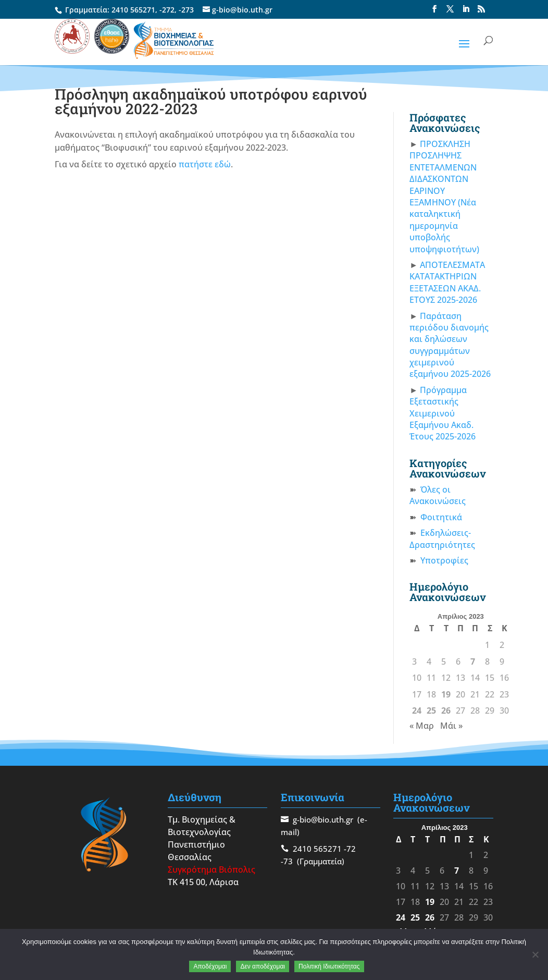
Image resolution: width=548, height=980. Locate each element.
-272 (167, 10)
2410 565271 (133, 10)
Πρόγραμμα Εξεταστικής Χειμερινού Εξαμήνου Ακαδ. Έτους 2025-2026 (443, 413)
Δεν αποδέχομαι (263, 966)
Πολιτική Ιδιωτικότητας (329, 966)
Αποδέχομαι (210, 966)
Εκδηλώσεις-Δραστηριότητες (442, 538)
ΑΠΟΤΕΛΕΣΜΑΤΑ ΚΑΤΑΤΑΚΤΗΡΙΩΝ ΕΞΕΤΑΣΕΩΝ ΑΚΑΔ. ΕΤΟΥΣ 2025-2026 (447, 282)
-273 (186, 10)
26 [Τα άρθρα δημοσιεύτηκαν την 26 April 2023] (446, 710)
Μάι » (451, 726)
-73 (287, 861)
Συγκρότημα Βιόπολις (211, 869)
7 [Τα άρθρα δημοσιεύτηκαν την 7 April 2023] (473, 661)
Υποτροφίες (444, 560)
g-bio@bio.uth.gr (323, 819)
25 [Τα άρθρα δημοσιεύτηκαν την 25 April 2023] (431, 710)
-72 (350, 849)
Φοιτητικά (441, 517)
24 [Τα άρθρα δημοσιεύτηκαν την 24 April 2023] (417, 710)
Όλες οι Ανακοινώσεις (438, 495)
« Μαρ (422, 726)
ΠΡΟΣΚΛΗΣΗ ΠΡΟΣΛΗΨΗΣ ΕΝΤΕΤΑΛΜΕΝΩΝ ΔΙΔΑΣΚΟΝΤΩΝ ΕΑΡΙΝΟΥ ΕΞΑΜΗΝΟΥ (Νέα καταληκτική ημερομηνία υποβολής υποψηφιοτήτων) (444, 197)
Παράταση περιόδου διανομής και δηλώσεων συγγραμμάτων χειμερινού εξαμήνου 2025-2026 (450, 345)
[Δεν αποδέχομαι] (535, 954)
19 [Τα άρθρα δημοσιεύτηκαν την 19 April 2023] (446, 694)
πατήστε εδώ (205, 164)
